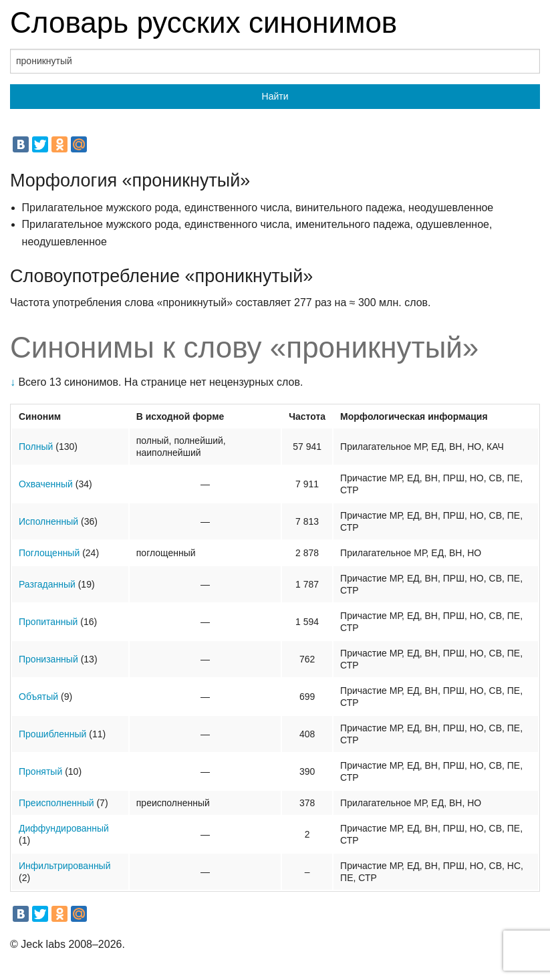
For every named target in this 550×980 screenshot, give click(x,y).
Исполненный (48, 521)
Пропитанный (48, 622)
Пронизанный (48, 659)
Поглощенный (49, 553)
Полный (36, 447)
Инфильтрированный (65, 866)
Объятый (38, 697)
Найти (275, 96)
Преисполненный (56, 803)
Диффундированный (64, 828)
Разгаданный (47, 584)
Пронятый (40, 771)
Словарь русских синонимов (203, 22)
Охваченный (46, 484)
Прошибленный (52, 734)
